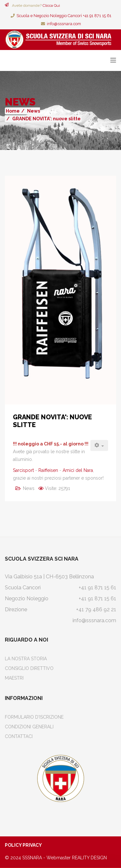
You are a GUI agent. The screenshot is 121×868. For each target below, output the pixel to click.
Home (13, 111)
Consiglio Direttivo (29, 668)
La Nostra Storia (26, 659)
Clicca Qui (51, 5)
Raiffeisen (48, 470)
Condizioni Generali (29, 727)
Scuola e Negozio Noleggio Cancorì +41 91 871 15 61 (64, 16)
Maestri (14, 678)
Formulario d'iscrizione (34, 717)
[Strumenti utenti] (99, 445)
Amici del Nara (78, 470)
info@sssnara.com (64, 24)
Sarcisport (23, 470)
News (34, 111)
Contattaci (19, 736)
